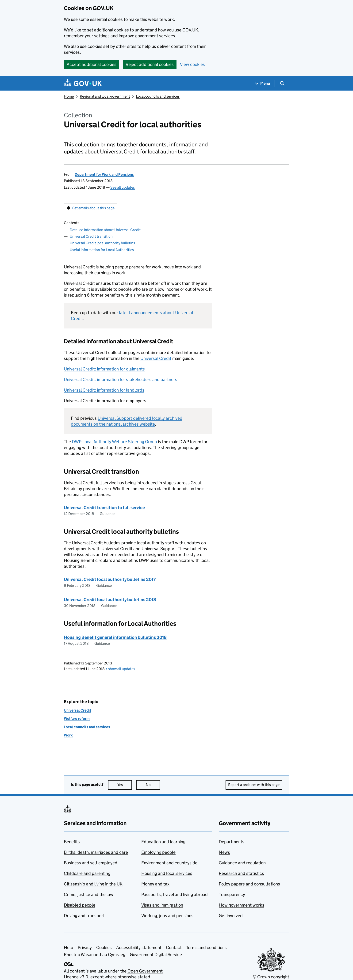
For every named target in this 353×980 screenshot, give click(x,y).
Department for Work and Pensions (104, 174)
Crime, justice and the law (89, 894)
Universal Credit (156, 358)
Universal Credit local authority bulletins (102, 243)
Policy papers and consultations (249, 884)
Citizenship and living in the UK (93, 884)
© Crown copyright (271, 977)
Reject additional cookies (150, 64)
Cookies (104, 948)
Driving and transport (84, 916)
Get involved (231, 916)
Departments (232, 842)
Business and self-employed (91, 863)
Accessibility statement (139, 948)
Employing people (158, 852)
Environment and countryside (169, 863)
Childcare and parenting (87, 873)
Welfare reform (77, 719)
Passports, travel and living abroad (175, 894)
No (153, 785)
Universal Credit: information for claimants (104, 369)
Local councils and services (158, 96)
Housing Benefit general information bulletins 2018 (115, 637)
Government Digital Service (156, 955)
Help (69, 948)
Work (68, 735)
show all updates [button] (120, 669)
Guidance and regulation (242, 863)
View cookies (192, 64)
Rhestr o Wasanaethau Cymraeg (95, 955)
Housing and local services (167, 873)
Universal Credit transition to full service (104, 508)
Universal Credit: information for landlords (104, 390)
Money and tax (155, 884)
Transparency (232, 894)
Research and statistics (241, 873)
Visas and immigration (162, 905)
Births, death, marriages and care (96, 852)
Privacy (85, 948)
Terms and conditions (206, 948)
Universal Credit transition (91, 236)
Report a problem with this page (254, 785)
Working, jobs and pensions (167, 916)
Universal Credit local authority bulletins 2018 (110, 600)
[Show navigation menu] (263, 83)
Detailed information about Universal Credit (105, 230)
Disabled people (80, 905)
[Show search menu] (282, 83)
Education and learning (163, 842)
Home (69, 96)
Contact (174, 948)
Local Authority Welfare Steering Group (114, 442)
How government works (242, 905)
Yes (125, 785)
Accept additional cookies (92, 64)
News (224, 852)
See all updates (123, 187)
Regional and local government (105, 96)
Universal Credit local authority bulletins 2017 (110, 579)
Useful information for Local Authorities (102, 250)
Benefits (72, 842)
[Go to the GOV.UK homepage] (83, 83)
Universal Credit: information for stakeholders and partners (121, 379)
